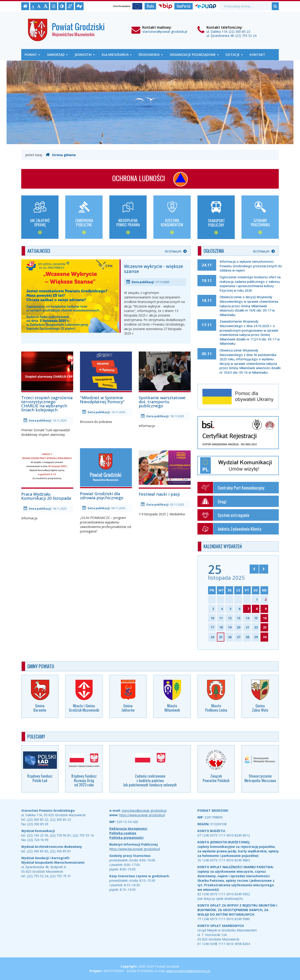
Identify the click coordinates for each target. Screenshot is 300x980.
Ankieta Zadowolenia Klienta (229, 529)
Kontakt (257, 55)
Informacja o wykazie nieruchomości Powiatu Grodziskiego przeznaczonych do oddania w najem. (251, 266)
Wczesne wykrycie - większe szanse (154, 269)
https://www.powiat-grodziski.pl (142, 815)
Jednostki (85, 55)
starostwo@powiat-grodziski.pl (165, 32)
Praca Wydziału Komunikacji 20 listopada (47, 474)
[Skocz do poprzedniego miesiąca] (254, 569)
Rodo (150, 6)
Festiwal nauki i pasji (165, 472)
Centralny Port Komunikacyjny (231, 488)
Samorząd (57, 55)
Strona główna (61, 155)
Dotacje (234, 55)
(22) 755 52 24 (246, 36)
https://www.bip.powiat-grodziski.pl (135, 849)
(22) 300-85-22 (240, 32)
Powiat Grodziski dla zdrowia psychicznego (106, 474)
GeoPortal (184, 6)
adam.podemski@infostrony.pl (188, 971)
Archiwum (176, 251)
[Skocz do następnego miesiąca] (264, 569)
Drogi (212, 501)
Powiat (32, 55)
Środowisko (151, 55)
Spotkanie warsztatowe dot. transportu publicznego (165, 380)
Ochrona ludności (150, 179)
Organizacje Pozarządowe (194, 55)
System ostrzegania (223, 515)
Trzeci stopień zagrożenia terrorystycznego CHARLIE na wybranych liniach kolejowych (47, 382)
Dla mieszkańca (117, 55)
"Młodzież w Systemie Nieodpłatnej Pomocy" (106, 378)
